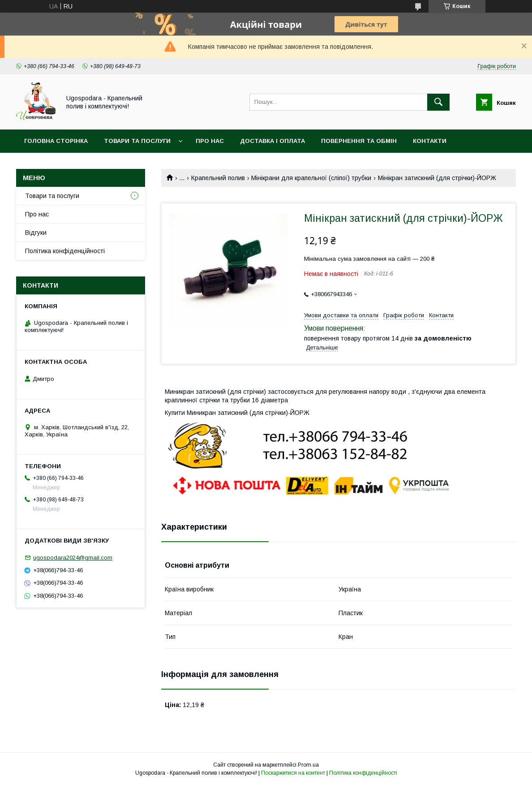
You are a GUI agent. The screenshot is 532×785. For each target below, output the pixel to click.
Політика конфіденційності (65, 251)
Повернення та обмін (359, 141)
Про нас (210, 141)
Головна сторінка (56, 141)
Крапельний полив (218, 178)
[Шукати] (438, 102)
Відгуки (36, 233)
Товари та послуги (137, 141)
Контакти (430, 141)
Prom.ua (308, 765)
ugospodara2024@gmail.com (73, 558)
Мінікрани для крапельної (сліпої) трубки (311, 178)
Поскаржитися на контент (293, 773)
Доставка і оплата (272, 141)
